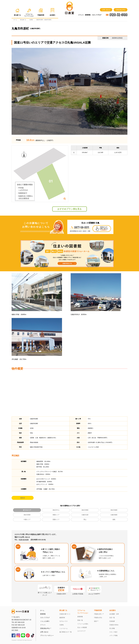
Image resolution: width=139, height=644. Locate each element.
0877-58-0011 (82, 227)
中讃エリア (27, 520)
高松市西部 (27, 515)
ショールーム (64, 628)
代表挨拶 (112, 621)
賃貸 (95, 621)
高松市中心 (56, 510)
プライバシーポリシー (47, 636)
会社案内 (112, 610)
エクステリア (81, 631)
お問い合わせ (106, 10)
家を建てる (63, 610)
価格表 (23, 498)
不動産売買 (98, 610)
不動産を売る (98, 618)
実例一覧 (80, 620)
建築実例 (62, 618)
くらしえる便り (45, 621)
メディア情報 (113, 636)
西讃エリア (56, 520)
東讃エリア (56, 515)
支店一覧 (112, 618)
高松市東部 (85, 510)
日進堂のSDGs (114, 625)
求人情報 (112, 628)
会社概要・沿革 (114, 614)
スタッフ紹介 (113, 632)
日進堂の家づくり (65, 614)
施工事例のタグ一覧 (66, 632)
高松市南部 (114, 510)
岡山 (85, 520)
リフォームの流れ (83, 624)
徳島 (114, 520)
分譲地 (61, 625)
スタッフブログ (97, 15)
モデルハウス (64, 621)
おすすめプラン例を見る (70, 209)
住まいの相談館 (82, 627)
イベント (81, 15)
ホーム (42, 610)
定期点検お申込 (121, 10)
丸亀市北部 (85, 515)
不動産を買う (98, 614)
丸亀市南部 (114, 515)
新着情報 (88, 15)
